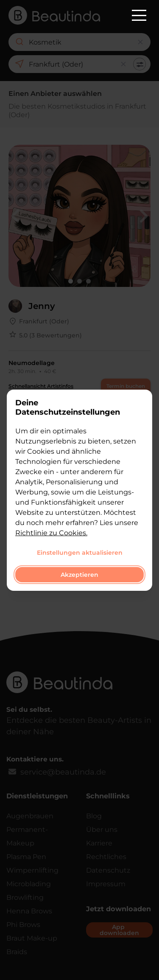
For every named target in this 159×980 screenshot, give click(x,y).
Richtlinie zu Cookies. (51, 533)
